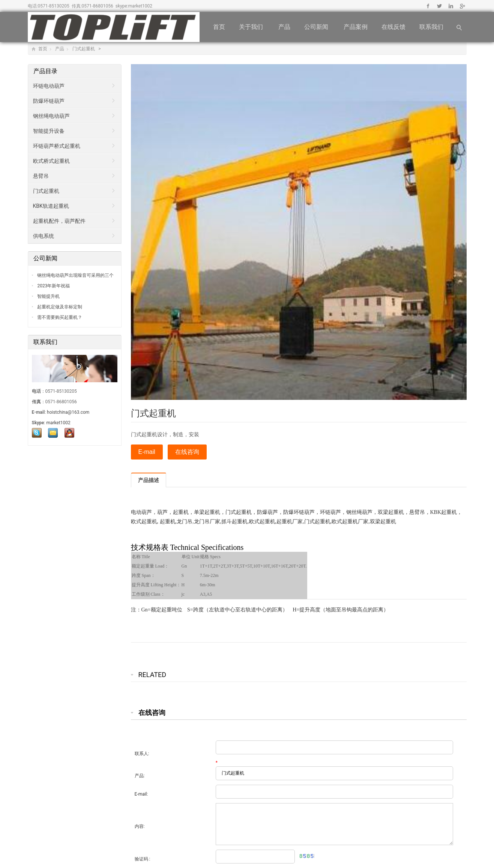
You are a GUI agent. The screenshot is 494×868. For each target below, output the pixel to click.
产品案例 (356, 27)
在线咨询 (187, 452)
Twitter (439, 6)
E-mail (147, 452)
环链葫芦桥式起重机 (57, 146)
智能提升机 (48, 296)
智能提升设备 (49, 131)
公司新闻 (317, 27)
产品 (284, 27)
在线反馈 (393, 27)
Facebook (428, 6)
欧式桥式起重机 (51, 161)
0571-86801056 (98, 6)
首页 (219, 27)
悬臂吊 (41, 176)
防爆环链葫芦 (49, 101)
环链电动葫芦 (49, 86)
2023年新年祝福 (53, 286)
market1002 (140, 6)
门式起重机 (84, 49)
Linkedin (451, 6)
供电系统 (44, 236)
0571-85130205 (53, 6)
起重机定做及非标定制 (59, 307)
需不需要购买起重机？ (59, 317)
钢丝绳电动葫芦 (51, 116)
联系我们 (432, 27)
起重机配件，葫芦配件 (59, 221)
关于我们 (252, 27)
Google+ (462, 6)
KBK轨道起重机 (51, 206)
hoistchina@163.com (68, 412)
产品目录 (46, 71)
